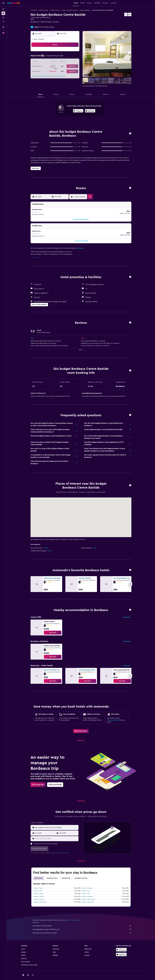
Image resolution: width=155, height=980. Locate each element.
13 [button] (60, 62)
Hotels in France (55, 10)
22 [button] (69, 66)
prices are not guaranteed (73, 916)
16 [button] (74, 62)
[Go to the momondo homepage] (14, 3)
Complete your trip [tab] (81, 874)
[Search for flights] (3, 9)
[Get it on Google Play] (78, 111)
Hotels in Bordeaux (85, 10)
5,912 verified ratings (47, 27)
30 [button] (74, 71)
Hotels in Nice (38, 887)
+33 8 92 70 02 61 (37, 24)
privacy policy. (66, 849)
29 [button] (69, 71)
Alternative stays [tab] (52, 874)
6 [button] (60, 57)
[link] (53, 628)
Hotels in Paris (38, 884)
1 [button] (69, 52)
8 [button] (70, 57)
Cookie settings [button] (35, 253)
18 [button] (51, 66)
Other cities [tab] (38, 874)
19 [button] (55, 66)
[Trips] (3, 27)
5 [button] (55, 57)
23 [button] (74, 66)
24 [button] (46, 71)
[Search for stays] (3, 13)
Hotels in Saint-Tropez (88, 895)
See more (127, 613)
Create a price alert (113, 716)
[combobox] (56, 823)
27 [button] (60, 71)
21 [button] (65, 66)
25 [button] (51, 71)
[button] (3, 3)
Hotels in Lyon (86, 887)
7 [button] (65, 57)
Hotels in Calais (38, 890)
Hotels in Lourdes (87, 884)
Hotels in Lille (86, 890)
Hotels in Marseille (87, 892)
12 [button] (55, 62)
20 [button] (60, 66)
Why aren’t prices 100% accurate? (82, 929)
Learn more (80, 244)
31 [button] (46, 76)
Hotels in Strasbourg (40, 898)
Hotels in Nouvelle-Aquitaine (70, 10)
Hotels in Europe (44, 10)
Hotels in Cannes (39, 892)
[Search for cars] (3, 17)
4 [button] (51, 57)
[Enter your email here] (56, 834)
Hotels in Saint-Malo (88, 898)
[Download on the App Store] (90, 111)
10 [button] (46, 62)
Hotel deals (34, 10)
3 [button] (46, 57)
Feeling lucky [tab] (66, 874)
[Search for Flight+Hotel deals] (3, 22)
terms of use (56, 849)
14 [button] (65, 62)
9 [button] (74, 57)
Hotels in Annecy (39, 895)
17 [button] (46, 66)
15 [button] (70, 62)
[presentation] (90, 111)
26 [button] (55, 71)
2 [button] (74, 52)
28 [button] (65, 71)
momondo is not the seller (82, 922)
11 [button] (51, 62)
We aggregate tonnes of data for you (82, 925)
